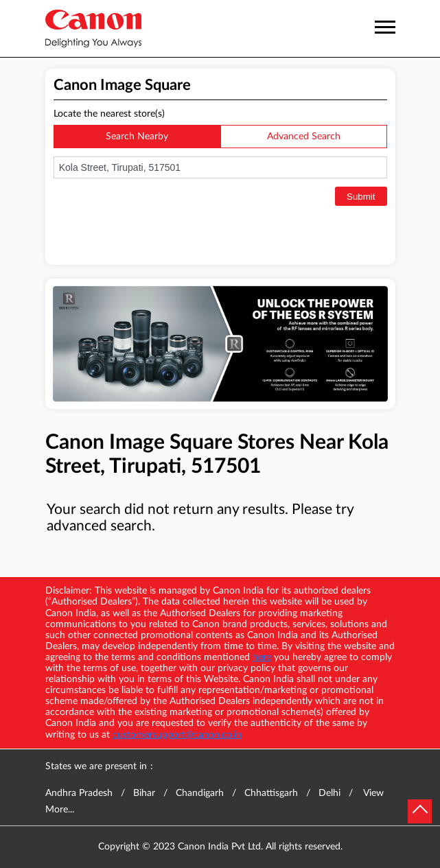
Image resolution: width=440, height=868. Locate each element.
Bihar (144, 793)
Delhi (329, 793)
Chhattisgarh (271, 793)
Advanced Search (304, 137)
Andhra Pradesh (79, 793)
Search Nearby (137, 137)
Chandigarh (200, 793)
